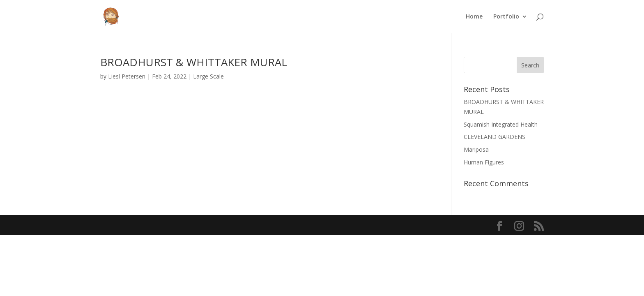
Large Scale (208, 76)
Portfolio (506, 17)
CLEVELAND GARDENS (494, 137)
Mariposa (476, 149)
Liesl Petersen (127, 76)
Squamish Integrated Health (501, 124)
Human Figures (484, 162)
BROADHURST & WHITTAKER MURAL (194, 62)
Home (474, 17)
